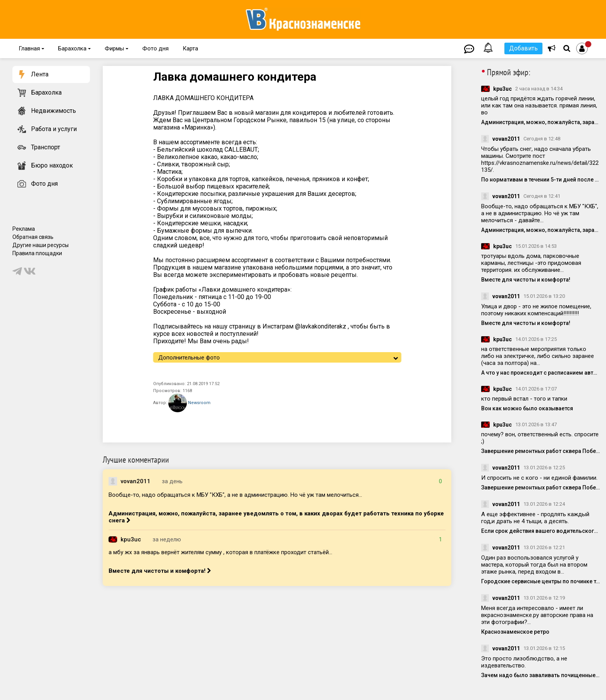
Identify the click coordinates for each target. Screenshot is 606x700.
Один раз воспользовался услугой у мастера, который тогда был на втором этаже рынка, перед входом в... (534, 565)
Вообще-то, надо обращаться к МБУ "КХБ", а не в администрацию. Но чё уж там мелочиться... (235, 495)
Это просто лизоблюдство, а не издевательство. (524, 662)
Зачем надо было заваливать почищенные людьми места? (541, 675)
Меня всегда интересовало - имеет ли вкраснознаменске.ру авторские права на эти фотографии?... (537, 615)
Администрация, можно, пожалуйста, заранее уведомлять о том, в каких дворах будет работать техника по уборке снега (276, 517)
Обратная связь (33, 237)
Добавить (523, 48)
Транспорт (46, 147)
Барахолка (74, 48)
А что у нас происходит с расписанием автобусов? (541, 373)
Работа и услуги (54, 129)
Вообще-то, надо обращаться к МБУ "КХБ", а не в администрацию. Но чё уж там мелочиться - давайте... (540, 213)
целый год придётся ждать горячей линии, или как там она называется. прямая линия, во (539, 105)
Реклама (24, 229)
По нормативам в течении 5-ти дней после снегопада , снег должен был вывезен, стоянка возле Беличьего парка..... (541, 180)
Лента (40, 74)
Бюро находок (52, 165)
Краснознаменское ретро (515, 632)
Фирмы (117, 48)
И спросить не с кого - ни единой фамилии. (539, 478)
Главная (31, 48)
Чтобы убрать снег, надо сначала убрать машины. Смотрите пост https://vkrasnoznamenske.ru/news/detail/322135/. (540, 159)
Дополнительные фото (189, 358)
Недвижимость (54, 111)
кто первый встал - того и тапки (524, 399)
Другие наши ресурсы (41, 245)
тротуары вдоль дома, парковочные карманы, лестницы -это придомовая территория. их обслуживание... (531, 263)
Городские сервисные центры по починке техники (541, 581)
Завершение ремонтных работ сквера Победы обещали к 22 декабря (541, 451)
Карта (190, 48)
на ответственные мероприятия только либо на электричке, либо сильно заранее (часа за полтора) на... (538, 356)
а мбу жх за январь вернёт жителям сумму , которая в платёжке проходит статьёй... (220, 552)
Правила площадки (37, 253)
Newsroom (189, 403)
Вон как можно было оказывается (527, 408)
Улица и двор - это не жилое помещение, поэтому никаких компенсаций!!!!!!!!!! (536, 310)
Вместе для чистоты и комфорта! (160, 571)
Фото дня (155, 48)
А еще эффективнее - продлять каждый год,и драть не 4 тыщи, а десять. (535, 518)
